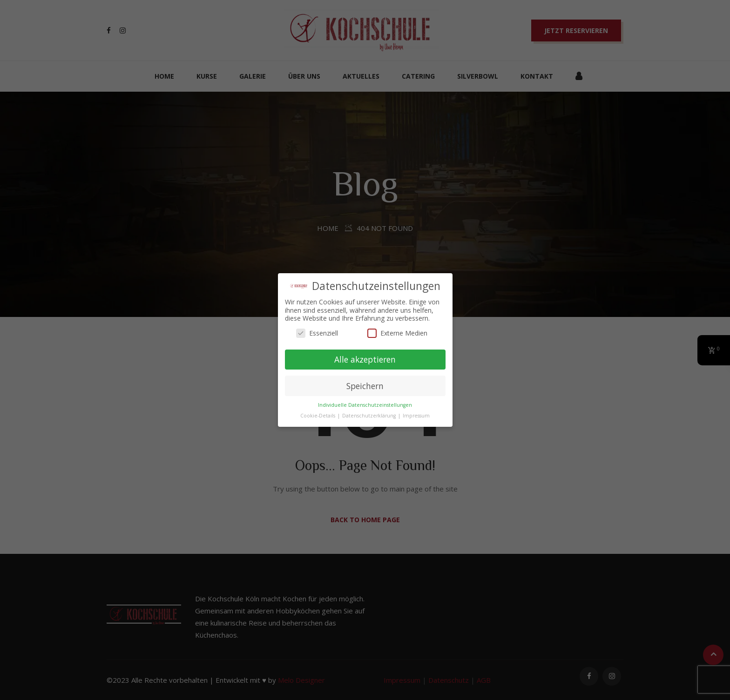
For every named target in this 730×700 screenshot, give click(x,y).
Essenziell (317, 333)
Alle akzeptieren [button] (365, 359)
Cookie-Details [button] (318, 416)
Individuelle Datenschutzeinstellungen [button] (365, 405)
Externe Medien (397, 333)
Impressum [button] (416, 416)
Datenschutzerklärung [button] (370, 416)
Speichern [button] (365, 386)
